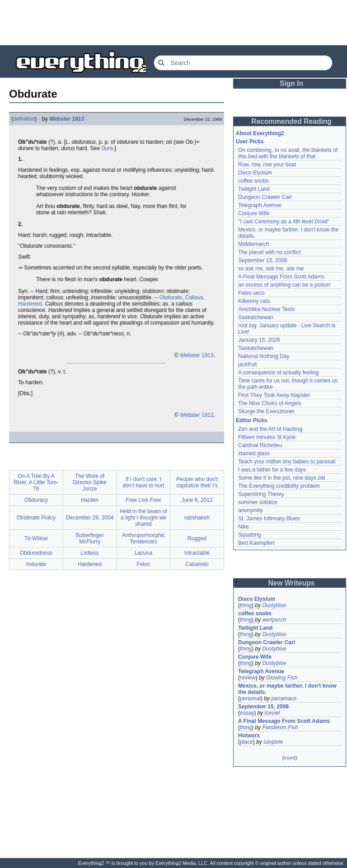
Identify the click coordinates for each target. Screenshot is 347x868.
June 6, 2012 (197, 500)
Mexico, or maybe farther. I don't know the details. (287, 689)
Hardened (30, 304)
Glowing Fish (282, 678)
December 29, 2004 (90, 518)
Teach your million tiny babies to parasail (287, 462)
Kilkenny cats (254, 301)
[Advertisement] (173, 23)
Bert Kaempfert (256, 543)
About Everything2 (260, 133)
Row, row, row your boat (267, 165)
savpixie (273, 742)
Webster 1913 (67, 119)
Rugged (197, 538)
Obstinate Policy (36, 518)
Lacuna (143, 553)
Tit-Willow (36, 538)
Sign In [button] (291, 83)
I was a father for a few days (272, 470)
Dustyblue (274, 605)
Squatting (250, 535)
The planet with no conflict (270, 252)
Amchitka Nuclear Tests (266, 309)
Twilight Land (254, 189)
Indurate (36, 564)
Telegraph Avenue (260, 205)
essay (247, 713)
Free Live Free (143, 500)
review (248, 678)
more (289, 758)
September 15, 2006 (263, 260)
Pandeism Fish (280, 727)
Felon (143, 564)
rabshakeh (197, 518)
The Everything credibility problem (279, 486)
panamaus (284, 698)
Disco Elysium (255, 173)
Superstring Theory (261, 494)
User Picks (250, 142)
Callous (194, 297)
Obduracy (36, 500)
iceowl (272, 713)
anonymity (251, 510)
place (246, 742)
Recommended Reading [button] (291, 121)
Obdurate (171, 297)
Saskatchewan (256, 317)
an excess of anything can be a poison (284, 285)
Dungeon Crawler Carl (265, 197)
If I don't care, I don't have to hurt (143, 482)
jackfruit (247, 364)
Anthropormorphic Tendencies (143, 538)
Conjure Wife (254, 213)
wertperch (274, 620)
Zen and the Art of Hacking (270, 429)
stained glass (254, 453)
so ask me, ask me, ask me (271, 269)
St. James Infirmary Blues (269, 519)
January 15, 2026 (259, 340)
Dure (107, 148)
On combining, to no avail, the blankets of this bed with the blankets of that (288, 153)
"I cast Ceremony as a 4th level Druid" (284, 222)
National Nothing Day (264, 356)
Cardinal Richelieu (260, 445)
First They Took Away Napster (274, 395)
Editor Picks (251, 420)
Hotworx (249, 736)
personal (250, 698)
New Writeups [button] (292, 583)
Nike (244, 527)
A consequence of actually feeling (278, 373)
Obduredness (36, 553)
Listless (90, 553)
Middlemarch (254, 244)
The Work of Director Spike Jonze (90, 482)
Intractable (197, 553)
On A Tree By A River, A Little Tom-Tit (36, 482)
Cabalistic (197, 564)
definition (24, 119)
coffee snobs (253, 181)
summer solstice (258, 502)
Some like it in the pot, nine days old (281, 478)
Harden (90, 500)
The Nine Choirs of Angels (270, 403)
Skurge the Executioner (266, 411)
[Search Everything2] (243, 63)
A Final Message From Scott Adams (281, 277)
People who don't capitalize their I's (197, 482)
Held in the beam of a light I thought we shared (143, 518)
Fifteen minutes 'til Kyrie (267, 437)
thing (246, 605)
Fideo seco (251, 293)
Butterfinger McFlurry (90, 538)
